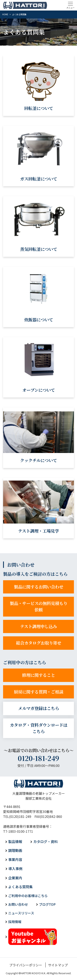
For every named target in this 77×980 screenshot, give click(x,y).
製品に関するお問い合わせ (39, 587)
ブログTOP (47, 904)
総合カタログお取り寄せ (39, 643)
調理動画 (15, 850)
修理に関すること (39, 675)
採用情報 (15, 922)
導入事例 (15, 869)
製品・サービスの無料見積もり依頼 (39, 606)
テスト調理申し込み (38, 626)
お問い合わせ (18, 904)
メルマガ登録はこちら (39, 708)
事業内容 (15, 859)
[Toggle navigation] (70, 5)
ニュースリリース (21, 913)
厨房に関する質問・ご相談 (39, 692)
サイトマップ (58, 965)
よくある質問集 (20, 887)
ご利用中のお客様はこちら (28, 896)
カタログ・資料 (45, 841)
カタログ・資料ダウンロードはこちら (39, 728)
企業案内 (15, 878)
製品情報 (15, 841)
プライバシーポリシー (26, 965)
